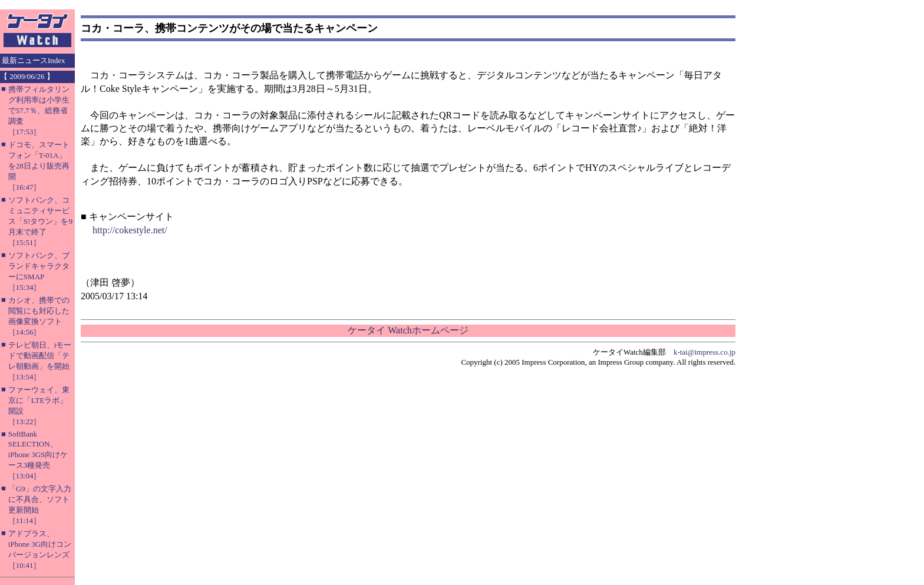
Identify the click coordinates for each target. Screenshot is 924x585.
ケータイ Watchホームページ (408, 330)
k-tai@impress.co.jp (704, 352)
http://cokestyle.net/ (130, 230)
